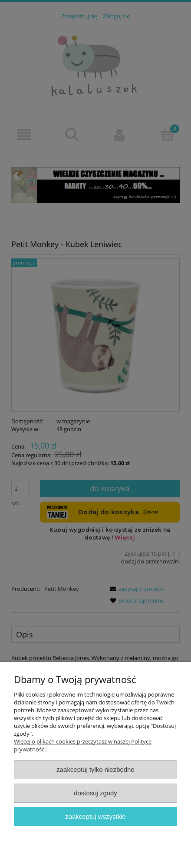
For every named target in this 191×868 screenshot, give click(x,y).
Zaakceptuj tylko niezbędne (95, 769)
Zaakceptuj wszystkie (95, 816)
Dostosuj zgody (95, 793)
